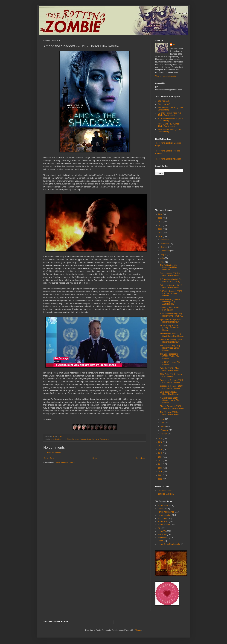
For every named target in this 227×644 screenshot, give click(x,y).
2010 (161, 472)
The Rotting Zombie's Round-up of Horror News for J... (169, 267)
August (164, 255)
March (163, 426)
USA (89, 439)
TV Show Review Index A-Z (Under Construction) (169, 114)
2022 (161, 229)
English (58, 439)
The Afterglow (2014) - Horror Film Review (169, 413)
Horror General (164, 525)
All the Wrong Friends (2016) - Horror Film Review (169, 328)
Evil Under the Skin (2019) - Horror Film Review (172, 286)
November (165, 243)
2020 (161, 237)
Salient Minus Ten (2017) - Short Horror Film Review (172, 335)
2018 (161, 442)
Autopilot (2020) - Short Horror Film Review (170, 369)
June (163, 262)
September (165, 251)
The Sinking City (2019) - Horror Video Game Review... (170, 348)
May (163, 419)
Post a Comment (54, 453)
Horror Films (66, 439)
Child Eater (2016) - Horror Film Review (171, 375)
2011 (161, 468)
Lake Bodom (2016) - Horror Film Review (169, 393)
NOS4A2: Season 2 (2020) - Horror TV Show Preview (171, 293)
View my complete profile (166, 76)
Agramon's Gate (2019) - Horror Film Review (170, 321)
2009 (161, 475)
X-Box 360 (162, 534)
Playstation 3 (163, 538)
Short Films (162, 518)
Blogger (138, 630)
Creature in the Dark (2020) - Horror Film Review (172, 387)
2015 (161, 453)
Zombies (161, 509)
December (165, 240)
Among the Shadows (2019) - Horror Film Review (172, 381)
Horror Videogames (166, 512)
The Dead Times (165, 491)
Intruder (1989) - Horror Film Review (170, 309)
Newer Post (49, 458)
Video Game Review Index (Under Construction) (169, 125)
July (162, 258)
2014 (161, 457)
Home (95, 458)
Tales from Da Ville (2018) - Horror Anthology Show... (172, 315)
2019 (52, 439)
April (163, 423)
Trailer (160, 541)
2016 (161, 450)
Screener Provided (79, 439)
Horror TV (162, 531)
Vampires (95, 439)
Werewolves (104, 439)
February (164, 430)
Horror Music (163, 522)
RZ (174, 45)
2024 (161, 222)
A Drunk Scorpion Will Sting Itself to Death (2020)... (172, 280)
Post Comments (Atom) (65, 463)
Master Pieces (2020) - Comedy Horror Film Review (170, 400)
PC (159, 528)
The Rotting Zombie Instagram (168, 159)
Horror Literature (165, 515)
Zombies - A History (166, 494)
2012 (161, 464)
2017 (161, 446)
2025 (161, 218)
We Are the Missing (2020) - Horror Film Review (172, 341)
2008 (161, 479)
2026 (161, 214)
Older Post (141, 458)
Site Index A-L (164, 101)
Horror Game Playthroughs (169, 544)
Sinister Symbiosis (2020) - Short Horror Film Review (172, 407)
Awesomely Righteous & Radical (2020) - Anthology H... (170, 302)
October (164, 247)
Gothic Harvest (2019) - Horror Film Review (170, 274)
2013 (161, 461)
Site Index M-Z (164, 104)
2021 (161, 233)
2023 (161, 226)
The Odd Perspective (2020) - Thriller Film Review (170, 356)
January (164, 434)
